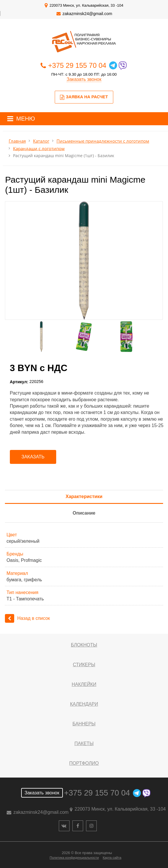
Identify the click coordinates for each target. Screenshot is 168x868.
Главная (17, 141)
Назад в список (27, 618)
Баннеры (84, 724)
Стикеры (84, 665)
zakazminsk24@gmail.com (87, 14)
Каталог (41, 141)
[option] (84, 260)
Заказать (33, 457)
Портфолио (84, 763)
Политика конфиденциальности (74, 858)
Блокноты (84, 645)
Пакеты (84, 743)
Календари (84, 704)
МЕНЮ (26, 119)
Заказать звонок (84, 79)
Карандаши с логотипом (39, 148)
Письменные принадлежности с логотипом (103, 141)
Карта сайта (112, 858)
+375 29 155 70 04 (77, 65)
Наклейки (84, 684)
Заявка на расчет (84, 97)
